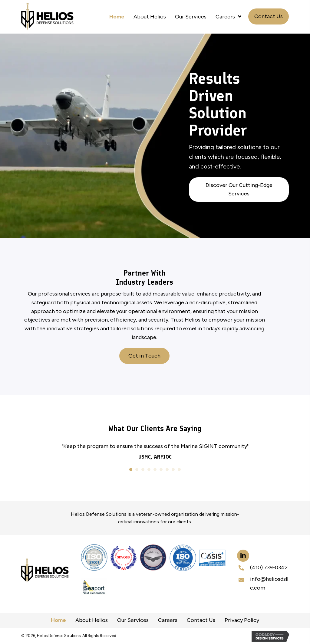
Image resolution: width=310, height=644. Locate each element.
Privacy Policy (242, 620)
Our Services (133, 620)
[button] (269, 16)
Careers (168, 620)
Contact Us (201, 620)
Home (58, 620)
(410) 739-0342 (269, 567)
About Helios (92, 620)
